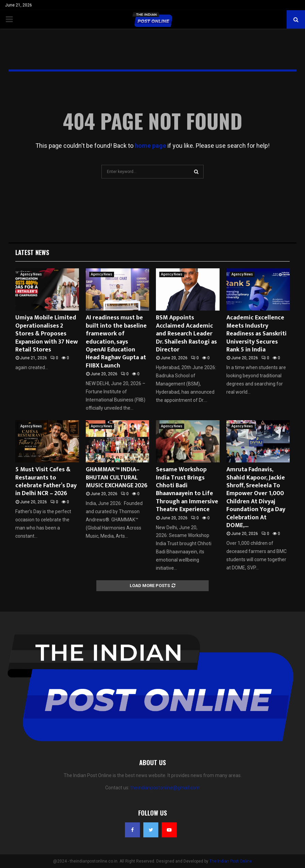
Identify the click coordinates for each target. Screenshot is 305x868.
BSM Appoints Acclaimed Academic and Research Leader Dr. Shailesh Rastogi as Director (186, 334)
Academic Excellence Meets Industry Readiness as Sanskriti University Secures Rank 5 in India (256, 334)
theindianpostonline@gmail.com (165, 788)
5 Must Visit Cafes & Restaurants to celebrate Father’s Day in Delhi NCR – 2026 (46, 482)
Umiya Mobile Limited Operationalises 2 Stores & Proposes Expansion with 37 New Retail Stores (47, 334)
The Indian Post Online (231, 861)
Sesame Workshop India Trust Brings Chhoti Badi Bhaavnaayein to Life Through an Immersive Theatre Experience (187, 490)
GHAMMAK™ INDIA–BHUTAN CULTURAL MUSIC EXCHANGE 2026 (117, 478)
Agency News (31, 274)
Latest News (32, 252)
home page (150, 146)
